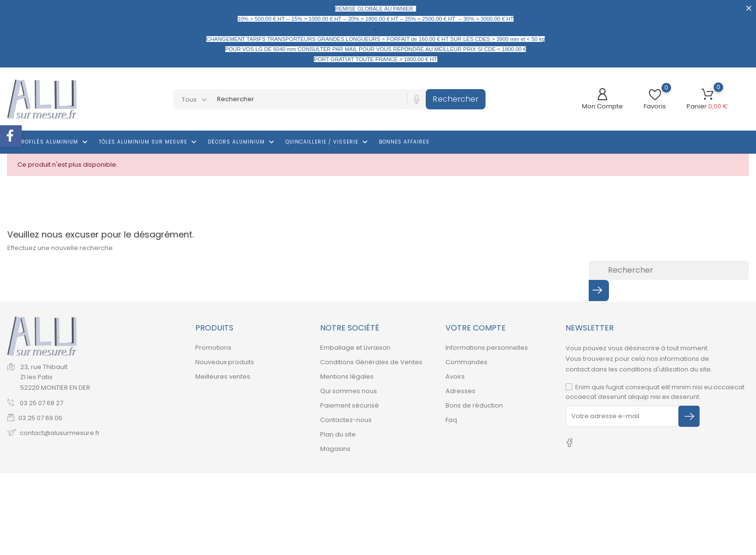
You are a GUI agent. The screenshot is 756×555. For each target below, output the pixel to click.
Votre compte (476, 328)
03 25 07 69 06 (40, 418)
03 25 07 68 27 (41, 403)
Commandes (466, 362)
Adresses (460, 391)
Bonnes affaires (404, 142)
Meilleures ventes (223, 377)
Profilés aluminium (54, 142)
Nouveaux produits (225, 362)
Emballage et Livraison (355, 348)
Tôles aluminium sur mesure (149, 142)
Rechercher (456, 99)
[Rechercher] (669, 270)
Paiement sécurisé (350, 405)
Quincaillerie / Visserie (328, 142)
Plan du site (338, 434)
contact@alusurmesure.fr (60, 433)
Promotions (213, 348)
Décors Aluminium (242, 142)
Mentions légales (347, 377)
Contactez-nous (346, 420)
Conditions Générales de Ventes (371, 362)
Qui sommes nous (349, 391)
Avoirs (455, 377)
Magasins (335, 449)
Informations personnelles (487, 348)
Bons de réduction (474, 405)
